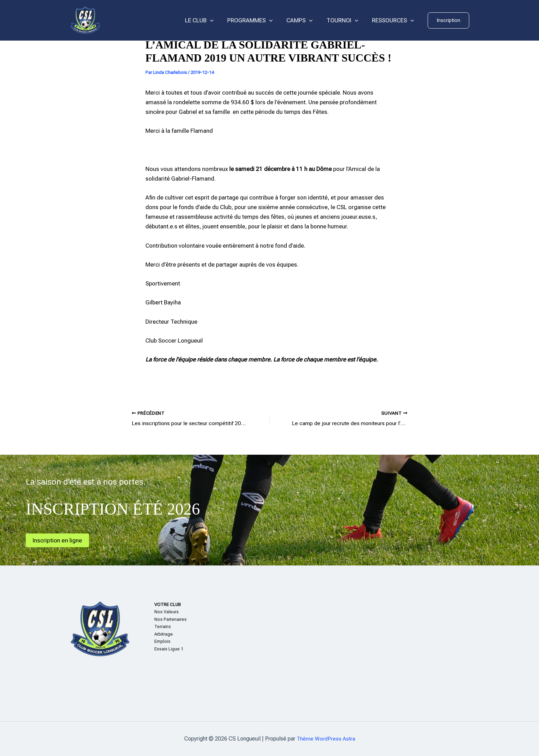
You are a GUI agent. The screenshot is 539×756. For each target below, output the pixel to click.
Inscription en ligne (58, 540)
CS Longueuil (135, 20)
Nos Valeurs (167, 612)
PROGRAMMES (257, 20)
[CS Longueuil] (85, 20)
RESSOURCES (394, 20)
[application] (219, 20)
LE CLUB (208, 20)
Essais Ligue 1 (169, 649)
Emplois (162, 641)
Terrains (163, 627)
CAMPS (305, 20)
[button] (448, 20)
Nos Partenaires (170, 619)
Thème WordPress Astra (326, 739)
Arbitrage (164, 634)
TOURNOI (345, 20)
